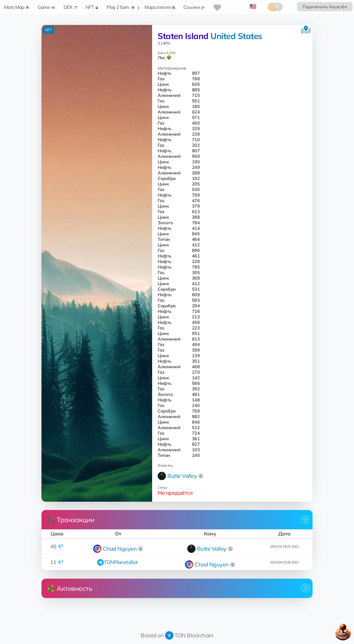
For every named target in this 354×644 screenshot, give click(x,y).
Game (46, 7)
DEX (70, 7)
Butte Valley (182, 476)
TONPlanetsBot (121, 562)
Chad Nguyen (120, 549)
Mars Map (17, 7)
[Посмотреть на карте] (306, 30)
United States (236, 36)
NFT (92, 7)
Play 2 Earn (121, 7)
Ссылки (194, 7)
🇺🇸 (253, 6)
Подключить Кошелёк (325, 7)
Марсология (160, 7)
